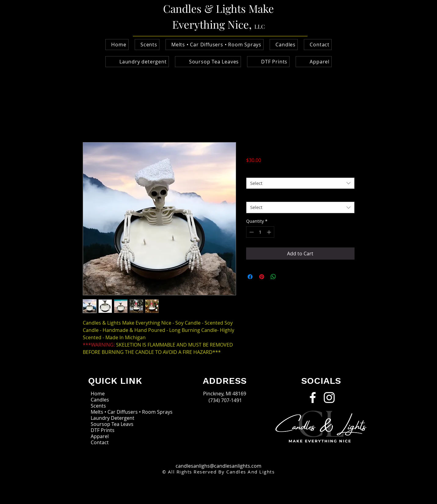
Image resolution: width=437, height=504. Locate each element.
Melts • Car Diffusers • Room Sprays (120, 412)
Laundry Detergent (113, 418)
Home (98, 394)
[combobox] (300, 183)
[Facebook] (313, 398)
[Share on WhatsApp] (273, 277)
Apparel (100, 436)
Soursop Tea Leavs (112, 424)
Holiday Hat (260, 196)
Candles (100, 400)
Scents (98, 406)
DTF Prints (103, 430)
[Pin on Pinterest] (262, 277)
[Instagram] (329, 398)
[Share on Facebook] (250, 277)
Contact (100, 442)
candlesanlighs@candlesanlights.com (218, 466)
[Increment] (269, 232)
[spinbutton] (260, 232)
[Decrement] (251, 232)
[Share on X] (285, 277)
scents (255, 172)
